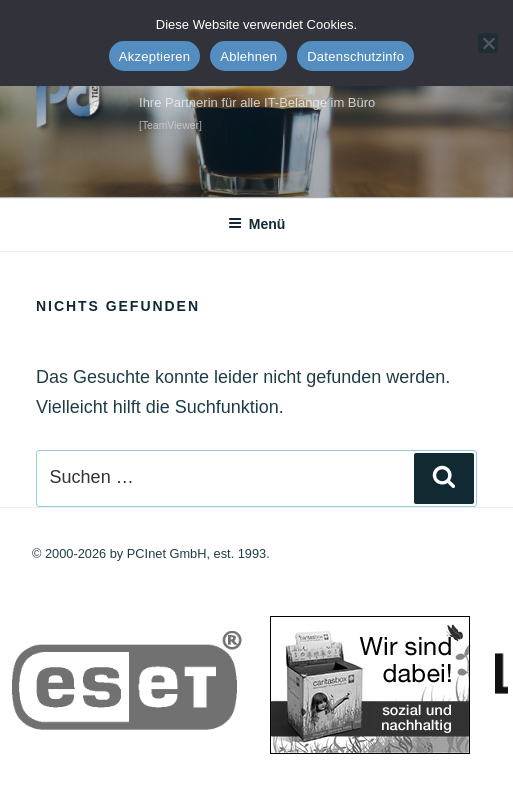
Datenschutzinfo (355, 56)
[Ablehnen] (488, 43)
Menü (257, 224)
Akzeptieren (154, 56)
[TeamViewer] (170, 125)
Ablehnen (248, 56)
